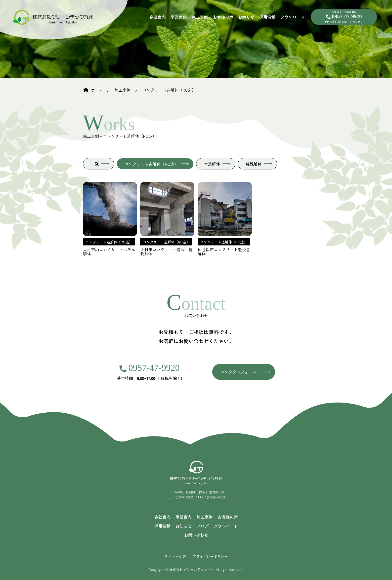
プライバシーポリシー (210, 556)
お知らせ (246, 17)
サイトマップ (175, 556)
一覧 (95, 164)
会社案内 (158, 17)
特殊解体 (254, 164)
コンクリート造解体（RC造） (169, 90)
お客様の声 (223, 17)
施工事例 (200, 17)
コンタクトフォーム (238, 372)
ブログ (203, 526)
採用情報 (267, 17)
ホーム (93, 90)
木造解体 (212, 164)
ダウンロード (292, 17)
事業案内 (179, 17)
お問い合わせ (196, 535)
